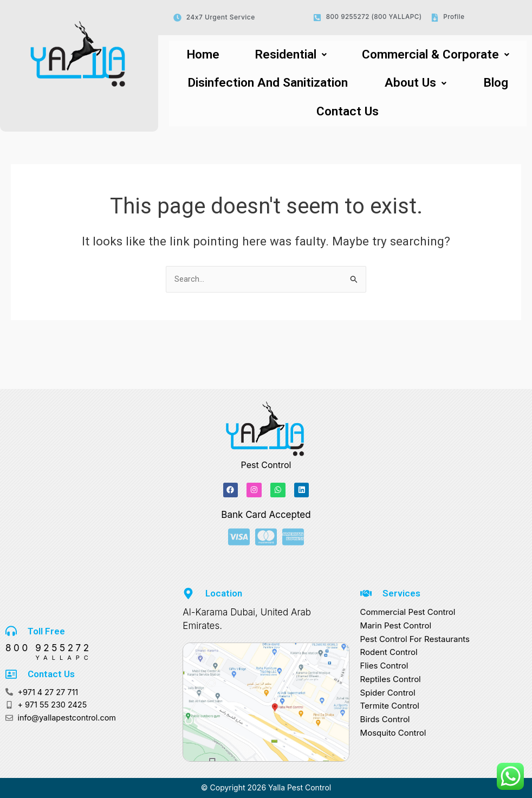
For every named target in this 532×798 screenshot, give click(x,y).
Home (199, 56)
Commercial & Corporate (431, 56)
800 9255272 (48, 647)
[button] (283, 56)
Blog (499, 86)
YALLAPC (49, 657)
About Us (425, 86)
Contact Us (348, 116)
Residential (283, 56)
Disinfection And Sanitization (274, 86)
